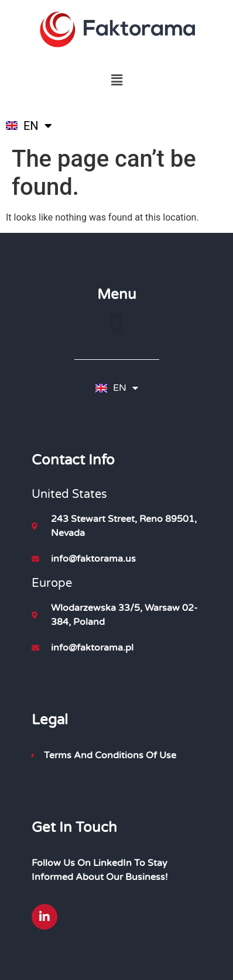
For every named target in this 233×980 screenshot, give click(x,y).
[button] (117, 81)
